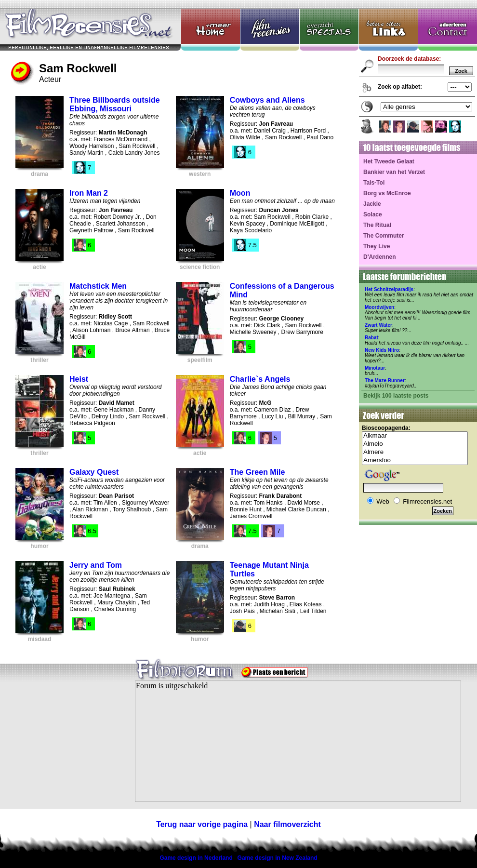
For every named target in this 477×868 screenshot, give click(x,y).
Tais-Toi (374, 183)
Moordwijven (379, 307)
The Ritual (377, 225)
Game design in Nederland (196, 858)
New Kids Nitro (382, 350)
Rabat (371, 338)
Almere (415, 452)
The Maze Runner (385, 381)
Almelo (415, 444)
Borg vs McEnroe (387, 193)
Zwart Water (378, 325)
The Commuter (384, 236)
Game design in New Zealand (278, 858)
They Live (377, 246)
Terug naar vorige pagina (202, 824)
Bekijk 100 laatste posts (396, 396)
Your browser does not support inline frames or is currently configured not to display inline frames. (298, 741)
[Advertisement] (60, 747)
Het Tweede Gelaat (389, 161)
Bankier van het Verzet (394, 172)
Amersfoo (415, 461)
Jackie (372, 204)
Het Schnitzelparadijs (389, 289)
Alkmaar (415, 436)
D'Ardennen (380, 257)
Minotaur (375, 368)
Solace (373, 214)
